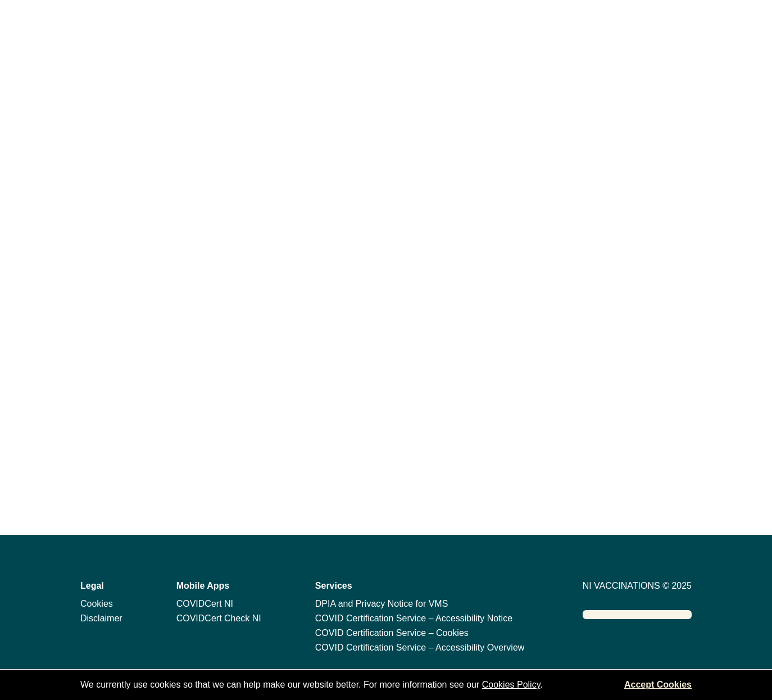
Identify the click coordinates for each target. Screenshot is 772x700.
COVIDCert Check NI (219, 618)
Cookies (97, 604)
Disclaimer (101, 618)
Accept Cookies (658, 685)
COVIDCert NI (205, 604)
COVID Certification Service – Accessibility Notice (414, 618)
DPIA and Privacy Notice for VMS (382, 604)
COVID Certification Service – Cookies (392, 633)
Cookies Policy (511, 685)
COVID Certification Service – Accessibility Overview (420, 647)
